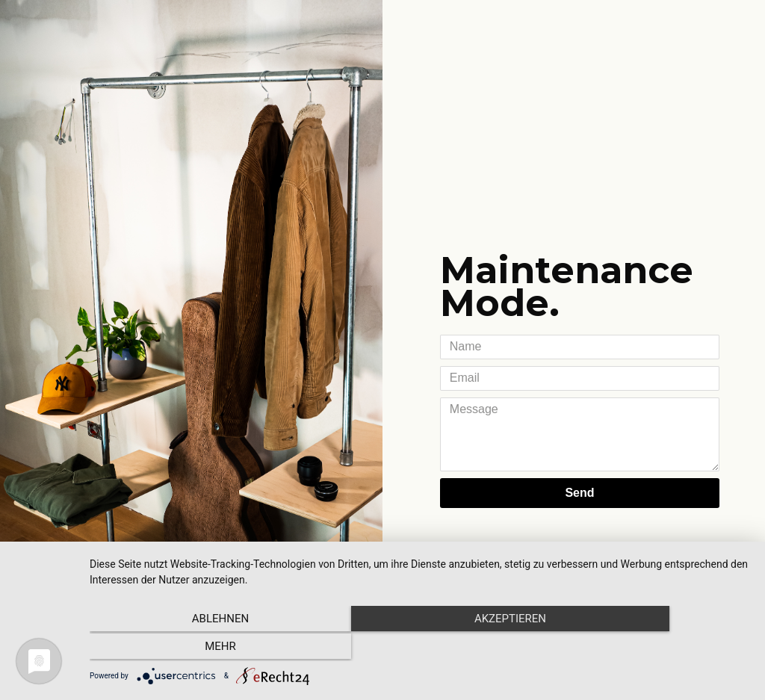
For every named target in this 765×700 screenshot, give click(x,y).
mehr (651, 648)
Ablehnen (188, 648)
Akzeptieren (420, 648)
